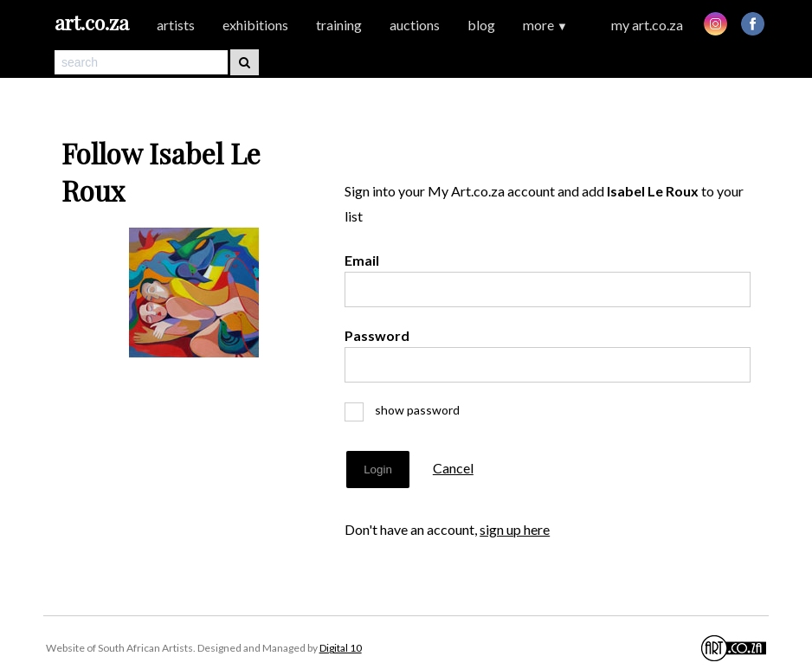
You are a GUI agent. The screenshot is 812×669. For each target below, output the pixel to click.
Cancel (453, 468)
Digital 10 (341, 648)
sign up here (515, 529)
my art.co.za (647, 25)
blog (481, 25)
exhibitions (255, 25)
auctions (415, 25)
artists (176, 25)
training (339, 25)
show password (409, 410)
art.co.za (92, 22)
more (545, 25)
